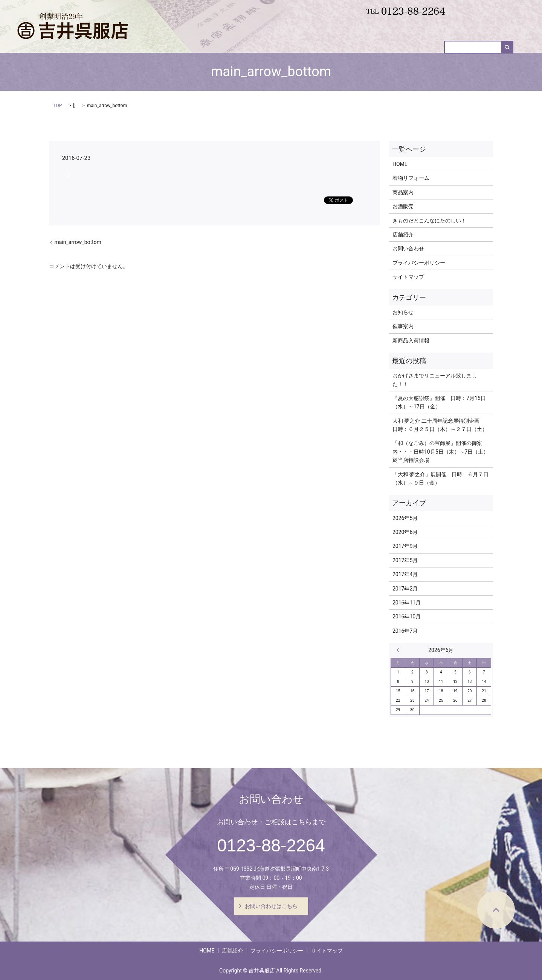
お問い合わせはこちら (271, 906)
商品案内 (335, 42)
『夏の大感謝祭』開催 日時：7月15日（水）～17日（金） (439, 402)
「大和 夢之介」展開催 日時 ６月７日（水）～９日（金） (440, 478)
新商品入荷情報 (377, 42)
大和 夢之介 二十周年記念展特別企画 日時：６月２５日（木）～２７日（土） (440, 425)
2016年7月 (405, 631)
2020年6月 (405, 532)
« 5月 (400, 650)
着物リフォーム (293, 42)
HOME (255, 42)
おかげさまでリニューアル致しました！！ (435, 380)
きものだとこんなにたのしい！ (429, 221)
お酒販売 (418, 42)
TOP (58, 106)
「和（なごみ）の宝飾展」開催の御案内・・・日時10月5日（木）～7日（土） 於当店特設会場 (441, 452)
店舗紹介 (403, 235)
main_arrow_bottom (78, 242)
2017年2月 (405, 589)
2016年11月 (407, 603)
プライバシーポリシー (419, 263)
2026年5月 (405, 518)
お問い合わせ (491, 42)
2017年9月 (405, 546)
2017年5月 (405, 560)
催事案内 (452, 42)
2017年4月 (405, 574)
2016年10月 (407, 617)
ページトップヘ (496, 910)
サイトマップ (408, 277)
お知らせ (403, 312)
